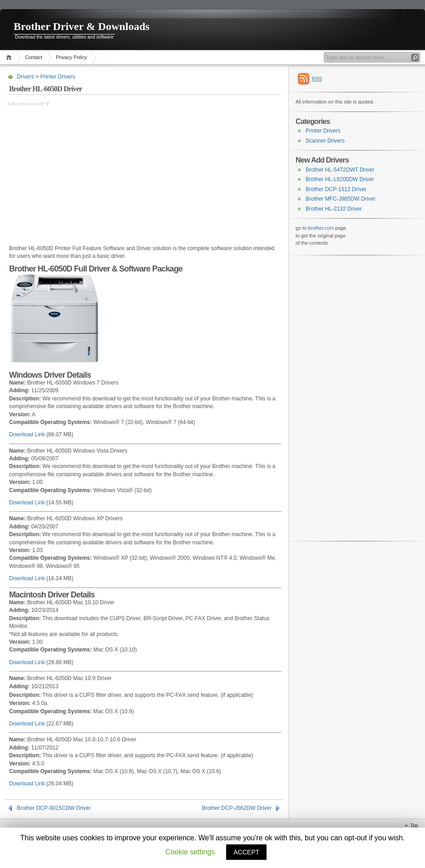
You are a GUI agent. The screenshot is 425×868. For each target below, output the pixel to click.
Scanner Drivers (325, 141)
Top (414, 825)
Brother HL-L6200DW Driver (340, 179)
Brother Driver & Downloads (82, 26)
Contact (34, 57)
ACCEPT (246, 852)
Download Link (27, 434)
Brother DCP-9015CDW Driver (54, 808)
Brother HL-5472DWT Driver (340, 170)
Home (10, 57)
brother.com (321, 228)
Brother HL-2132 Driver (334, 209)
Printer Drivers (58, 77)
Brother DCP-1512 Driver (336, 189)
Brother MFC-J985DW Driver (341, 199)
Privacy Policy (71, 57)
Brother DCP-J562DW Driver (237, 808)
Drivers (25, 77)
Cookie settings (190, 852)
